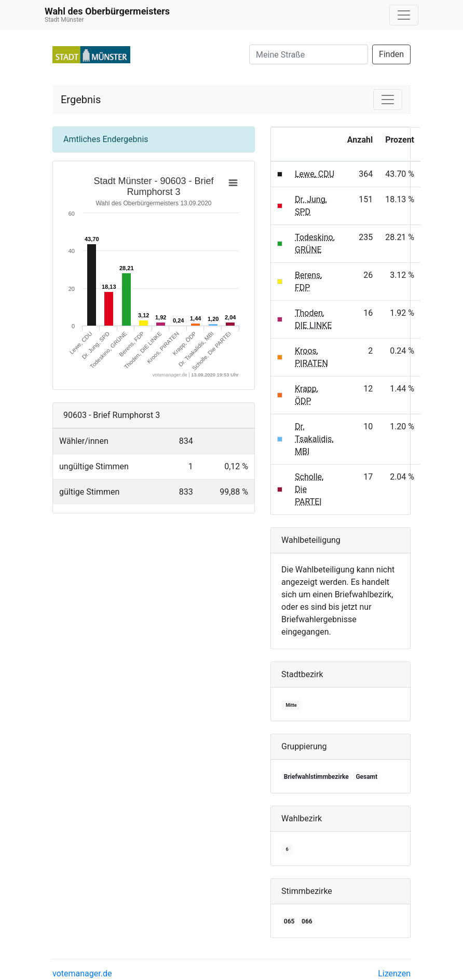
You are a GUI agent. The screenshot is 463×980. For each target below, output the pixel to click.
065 (289, 921)
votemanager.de (82, 974)
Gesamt (366, 777)
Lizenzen (394, 974)
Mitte (291, 705)
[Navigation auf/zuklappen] (404, 15)
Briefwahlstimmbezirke (316, 777)
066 (307, 921)
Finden (391, 54)
